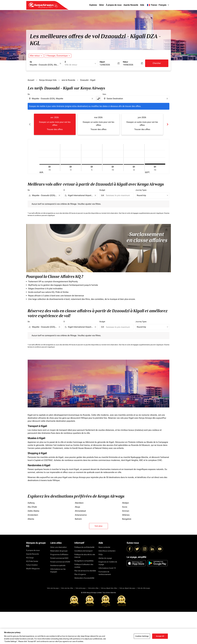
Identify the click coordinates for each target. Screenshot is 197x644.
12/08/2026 (105, 65)
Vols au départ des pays (127, 588)
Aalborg (31, 503)
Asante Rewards (131, 5)
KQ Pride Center (32, 561)
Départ (102, 62)
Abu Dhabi (32, 507)
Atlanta (31, 519)
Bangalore (127, 519)
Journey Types (141, 190)
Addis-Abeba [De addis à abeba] (33, 511)
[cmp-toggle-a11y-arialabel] (98, 99)
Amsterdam (33, 515)
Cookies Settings (142, 636)
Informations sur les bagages (58, 570)
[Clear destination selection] (168, 99)
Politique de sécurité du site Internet (85, 556)
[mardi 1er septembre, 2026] (155, 164)
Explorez (93, 5)
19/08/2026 (128, 65)
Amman (126, 511)
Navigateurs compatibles (84, 561)
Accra (125, 507)
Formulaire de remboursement (105, 573)
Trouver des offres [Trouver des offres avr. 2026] (55, 129)
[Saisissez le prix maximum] (118, 195)
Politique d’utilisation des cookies (84, 566)
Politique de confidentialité (84, 547)
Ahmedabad (80, 511)
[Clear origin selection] (93, 99)
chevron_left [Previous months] (30, 124)
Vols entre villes (93, 588)
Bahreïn (78, 519)
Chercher (157, 63)
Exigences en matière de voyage (108, 563)
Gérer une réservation (58, 547)
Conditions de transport (83, 551)
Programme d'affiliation (59, 554)
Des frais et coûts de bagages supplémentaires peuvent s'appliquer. (141, 213)
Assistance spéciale (58, 565)
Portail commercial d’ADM (60, 562)
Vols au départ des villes (109, 588)
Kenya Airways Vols (48, 80)
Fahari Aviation (32, 565)
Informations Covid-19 (107, 568)
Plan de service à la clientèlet (85, 571)
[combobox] (44, 65)
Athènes (126, 515)
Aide (142, 5)
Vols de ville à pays (144, 588)
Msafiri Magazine (33, 569)
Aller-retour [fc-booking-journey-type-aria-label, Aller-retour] (35, 56)
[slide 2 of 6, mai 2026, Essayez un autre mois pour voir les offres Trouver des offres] (98, 124)
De (31, 62)
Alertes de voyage (105, 558)
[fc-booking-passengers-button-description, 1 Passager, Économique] (57, 56)
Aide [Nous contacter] (107, 551)
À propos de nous (114, 5)
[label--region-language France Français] (158, 5)
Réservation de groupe (59, 551)
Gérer (101, 5)
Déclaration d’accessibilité (84, 578)
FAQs (101, 554)
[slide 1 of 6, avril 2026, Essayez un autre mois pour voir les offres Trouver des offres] (55, 124)
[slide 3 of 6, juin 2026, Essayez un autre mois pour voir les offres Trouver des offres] (142, 124)
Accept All (160, 636)
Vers (104, 94)
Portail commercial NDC (59, 558)
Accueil (31, 80)
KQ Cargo (30, 558)
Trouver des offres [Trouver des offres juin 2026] (142, 129)
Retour (125, 62)
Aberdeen (79, 503)
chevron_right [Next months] (167, 124)
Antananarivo (81, 515)
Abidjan (126, 503)
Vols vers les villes (67, 588)
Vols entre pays (81, 588)
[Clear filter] (59, 195)
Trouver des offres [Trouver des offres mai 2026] (98, 129)
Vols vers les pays (53, 588)
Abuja (77, 507)
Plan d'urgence (80, 574)
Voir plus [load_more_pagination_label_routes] (98, 526)
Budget (102, 190)
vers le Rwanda (68, 80)
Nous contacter (104, 547)
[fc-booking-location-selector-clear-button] (61, 63)
